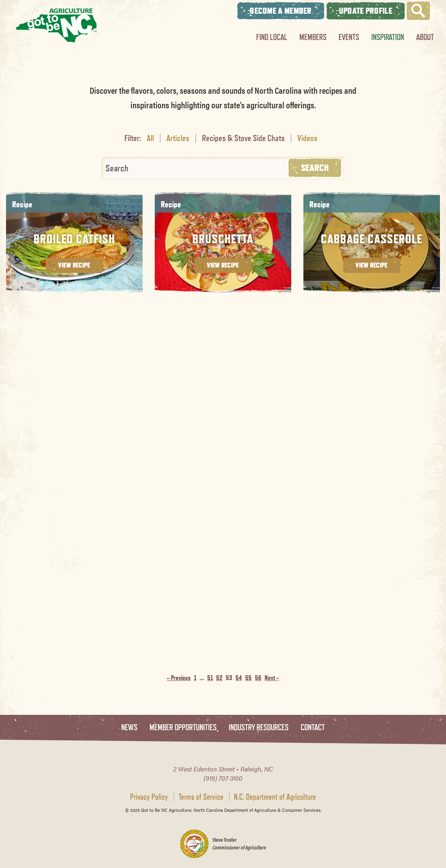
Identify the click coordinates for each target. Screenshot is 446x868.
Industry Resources (259, 728)
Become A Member (281, 11)
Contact (313, 728)
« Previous (179, 678)
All (150, 138)
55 (248, 678)
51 (210, 678)
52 (219, 678)
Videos (307, 138)
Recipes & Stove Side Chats (243, 138)
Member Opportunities (183, 728)
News (129, 728)
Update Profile (366, 11)
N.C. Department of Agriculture (275, 797)
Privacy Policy (149, 797)
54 (239, 678)
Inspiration (388, 37)
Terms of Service (201, 797)
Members (313, 37)
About (425, 37)
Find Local (272, 37)
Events (349, 37)
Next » (272, 678)
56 (258, 678)
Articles (178, 138)
